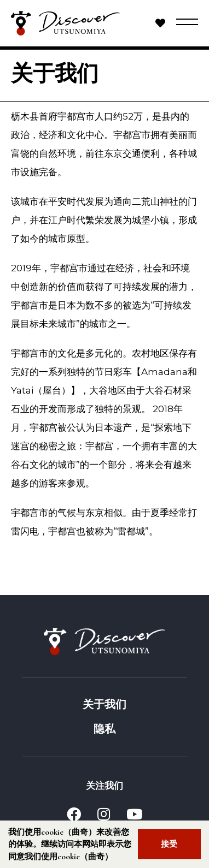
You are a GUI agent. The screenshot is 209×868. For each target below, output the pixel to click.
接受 (169, 844)
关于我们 (104, 705)
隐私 (104, 729)
